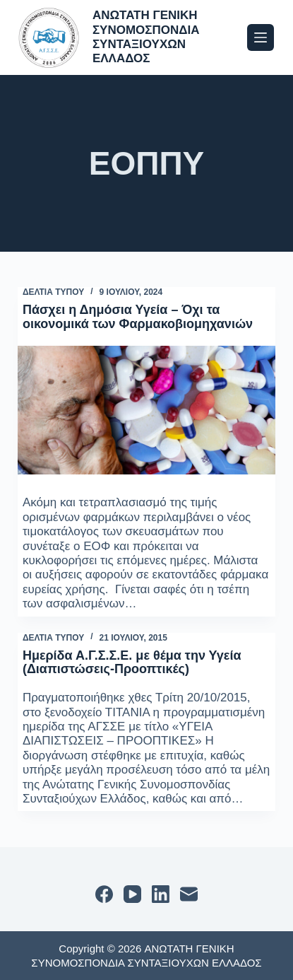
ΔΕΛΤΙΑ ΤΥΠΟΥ (53, 292)
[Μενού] (261, 37)
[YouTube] (132, 894)
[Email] (189, 894)
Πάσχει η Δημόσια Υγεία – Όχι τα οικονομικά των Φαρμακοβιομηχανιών (138, 317)
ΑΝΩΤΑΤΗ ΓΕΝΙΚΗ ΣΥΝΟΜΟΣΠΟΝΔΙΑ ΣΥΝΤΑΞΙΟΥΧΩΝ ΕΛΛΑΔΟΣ (146, 37)
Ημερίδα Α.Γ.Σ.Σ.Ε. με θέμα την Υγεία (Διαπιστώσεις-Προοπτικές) (132, 663)
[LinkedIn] (161, 894)
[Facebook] (104, 894)
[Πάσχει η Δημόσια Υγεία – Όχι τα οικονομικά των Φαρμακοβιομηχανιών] (146, 410)
